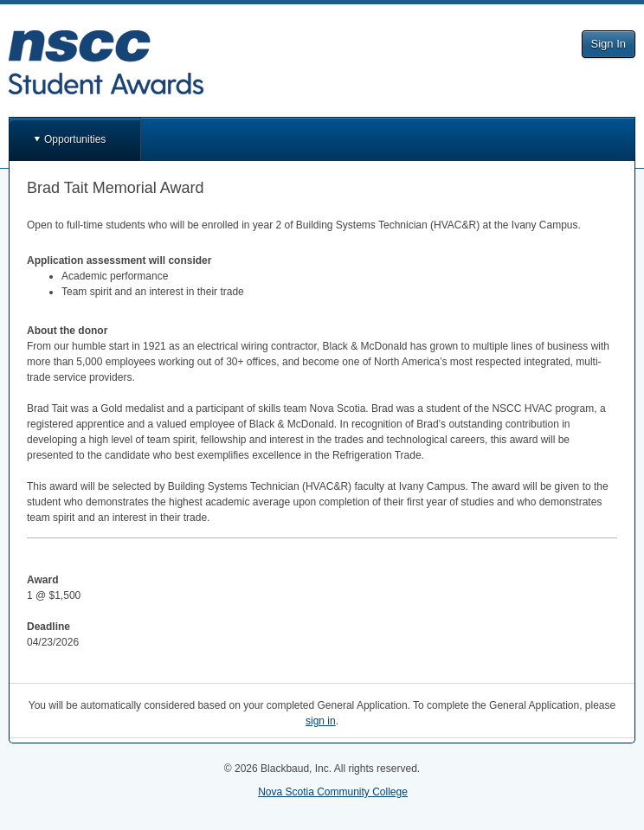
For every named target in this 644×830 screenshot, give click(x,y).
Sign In (609, 44)
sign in (321, 721)
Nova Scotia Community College (333, 792)
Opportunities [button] (75, 139)
